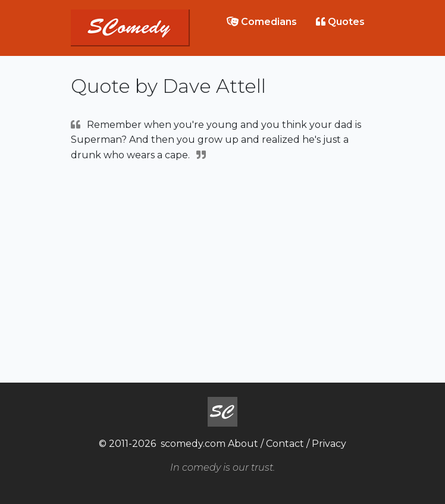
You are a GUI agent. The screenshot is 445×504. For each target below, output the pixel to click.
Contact (285, 444)
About (243, 444)
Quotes (340, 22)
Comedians (262, 22)
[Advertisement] (223, 271)
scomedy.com (193, 444)
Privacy (329, 444)
